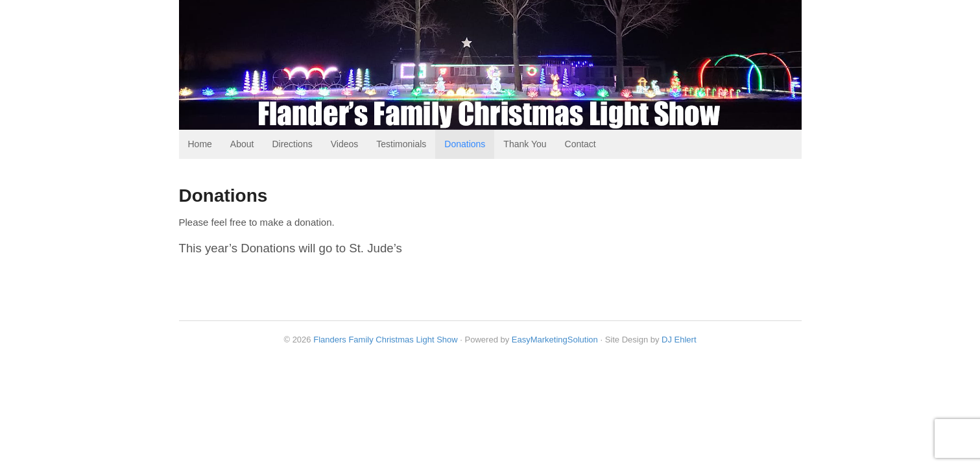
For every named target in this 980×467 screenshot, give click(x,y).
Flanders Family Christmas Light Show (386, 340)
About (242, 144)
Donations (465, 144)
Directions (292, 144)
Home (200, 144)
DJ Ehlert (679, 340)
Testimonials (401, 144)
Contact (580, 144)
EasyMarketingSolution (555, 340)
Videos (345, 144)
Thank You (525, 144)
